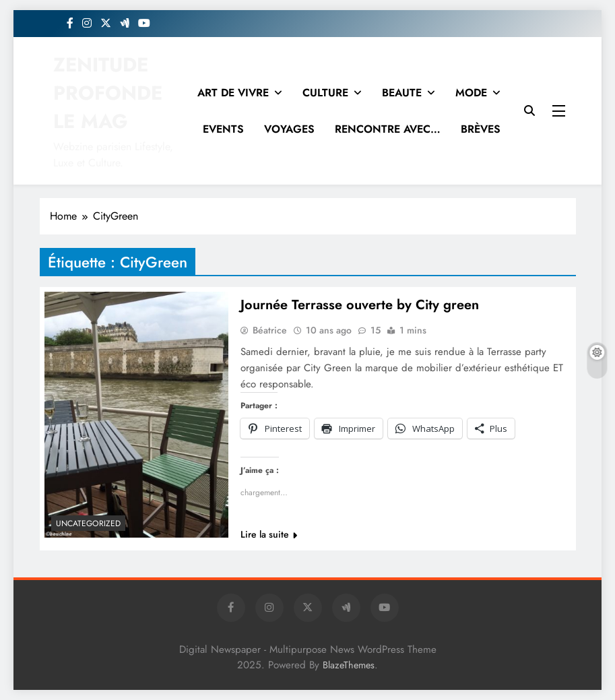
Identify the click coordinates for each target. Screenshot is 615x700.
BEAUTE (402, 93)
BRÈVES (481, 129)
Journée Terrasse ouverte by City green (360, 305)
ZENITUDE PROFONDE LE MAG (108, 93)
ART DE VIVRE (233, 93)
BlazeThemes (349, 665)
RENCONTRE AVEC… (388, 129)
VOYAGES (289, 129)
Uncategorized (88, 523)
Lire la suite (269, 534)
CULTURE (325, 93)
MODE (471, 93)
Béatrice (270, 330)
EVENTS (223, 129)
